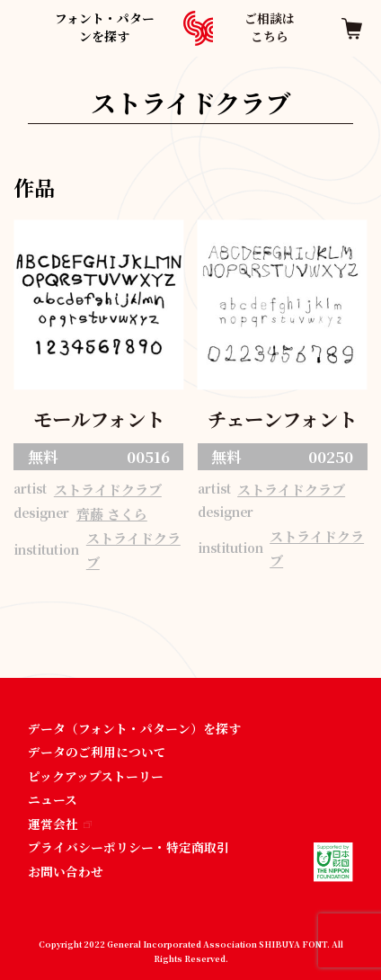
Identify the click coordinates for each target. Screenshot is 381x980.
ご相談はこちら (270, 27)
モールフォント (99, 419)
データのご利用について (97, 752)
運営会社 (60, 824)
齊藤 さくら (112, 514)
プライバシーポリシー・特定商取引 (128, 847)
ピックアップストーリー (96, 776)
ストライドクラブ (108, 490)
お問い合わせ (66, 871)
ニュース (53, 799)
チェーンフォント (282, 419)
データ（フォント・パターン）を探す (134, 728)
